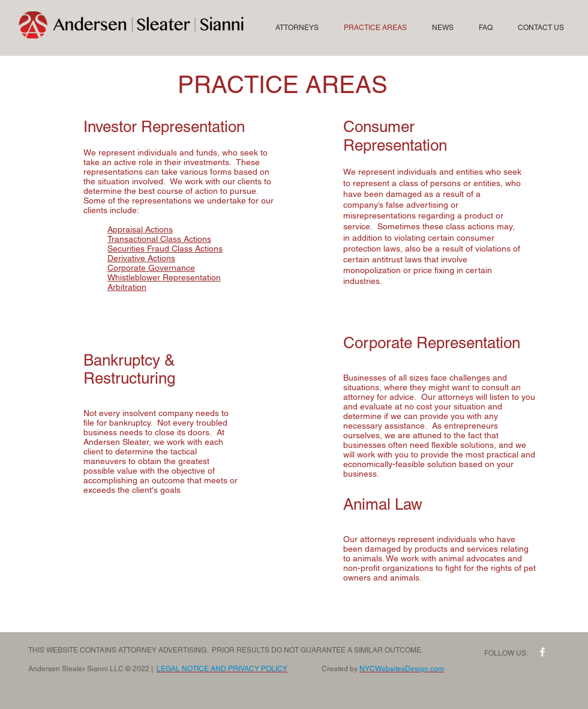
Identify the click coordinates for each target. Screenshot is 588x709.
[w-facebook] (542, 652)
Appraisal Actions (140, 229)
